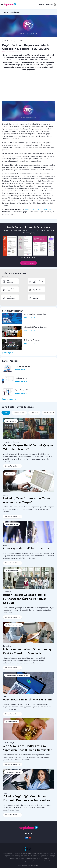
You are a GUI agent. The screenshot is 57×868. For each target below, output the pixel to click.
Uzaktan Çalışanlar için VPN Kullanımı (27, 700)
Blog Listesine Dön (13, 12)
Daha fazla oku (12, 466)
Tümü (5, 276)
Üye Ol (42, 4)
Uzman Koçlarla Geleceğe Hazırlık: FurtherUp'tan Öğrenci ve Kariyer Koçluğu (25, 599)
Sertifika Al (29, 317)
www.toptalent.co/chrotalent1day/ (38, 209)
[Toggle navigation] (2, 4)
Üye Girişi (50, 4)
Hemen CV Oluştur (28, 263)
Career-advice (19, 413)
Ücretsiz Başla (9, 399)
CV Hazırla (34, 413)
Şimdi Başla (8, 353)
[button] (22, 258)
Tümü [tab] (6, 413)
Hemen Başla (21, 370)
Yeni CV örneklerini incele (12, 52)
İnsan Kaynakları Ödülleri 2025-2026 (26, 549)
